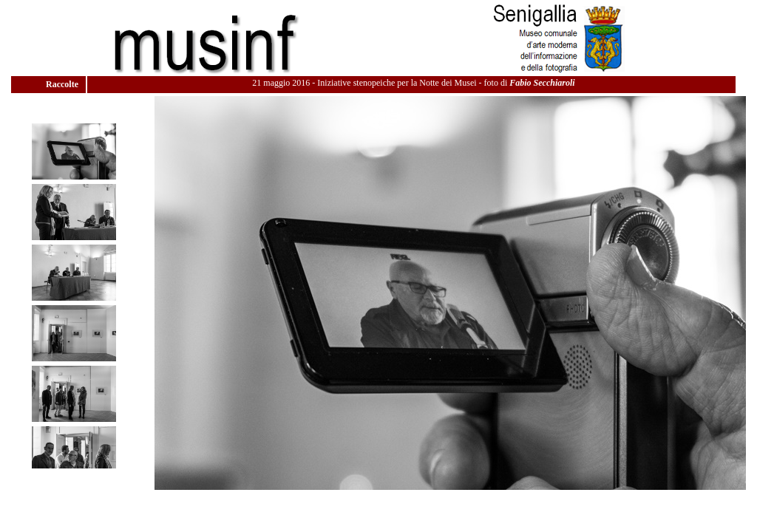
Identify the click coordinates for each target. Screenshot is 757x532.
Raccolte (63, 84)
